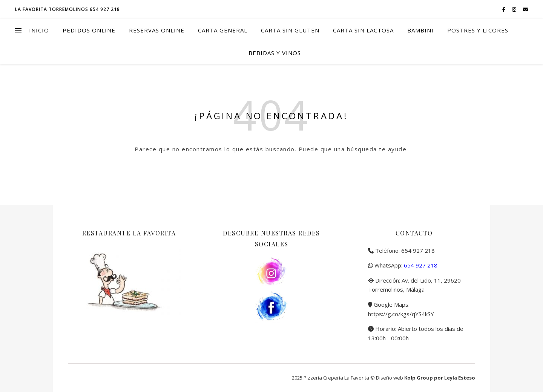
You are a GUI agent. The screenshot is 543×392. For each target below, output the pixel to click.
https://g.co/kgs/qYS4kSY (401, 314)
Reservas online (157, 30)
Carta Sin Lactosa (363, 30)
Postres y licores (478, 30)
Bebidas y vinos (275, 53)
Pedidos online (89, 30)
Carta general (223, 30)
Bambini (420, 30)
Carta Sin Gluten (290, 30)
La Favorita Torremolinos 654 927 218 (67, 9)
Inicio (39, 30)
